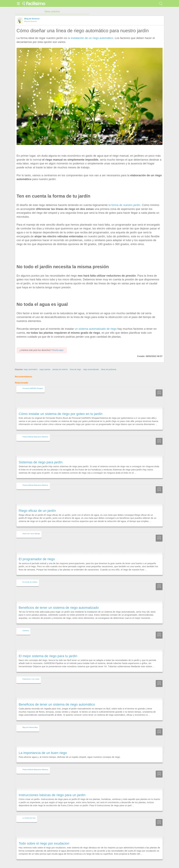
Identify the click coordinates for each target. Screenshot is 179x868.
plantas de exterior (60, 364)
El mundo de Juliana (30, 576)
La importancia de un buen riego (43, 747)
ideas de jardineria (109, 364)
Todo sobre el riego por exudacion (44, 838)
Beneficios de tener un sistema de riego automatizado (59, 602)
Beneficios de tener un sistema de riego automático (57, 699)
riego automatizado (91, 364)
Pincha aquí (58, 345)
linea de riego (76, 364)
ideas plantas (52, 11)
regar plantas (45, 364)
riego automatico (31, 364)
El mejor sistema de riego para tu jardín (48, 650)
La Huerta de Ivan (29, 812)
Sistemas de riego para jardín (41, 457)
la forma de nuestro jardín (124, 205)
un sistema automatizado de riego (96, 329)
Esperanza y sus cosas (31, 673)
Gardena (26, 625)
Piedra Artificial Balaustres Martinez (35, 431)
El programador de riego (37, 554)
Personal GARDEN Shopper (33, 383)
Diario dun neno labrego (31, 528)
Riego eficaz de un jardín (37, 505)
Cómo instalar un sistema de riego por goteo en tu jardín (61, 408)
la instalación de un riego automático (90, 38)
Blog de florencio (32, 19)
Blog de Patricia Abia (30, 722)
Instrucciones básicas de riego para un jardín (52, 789)
